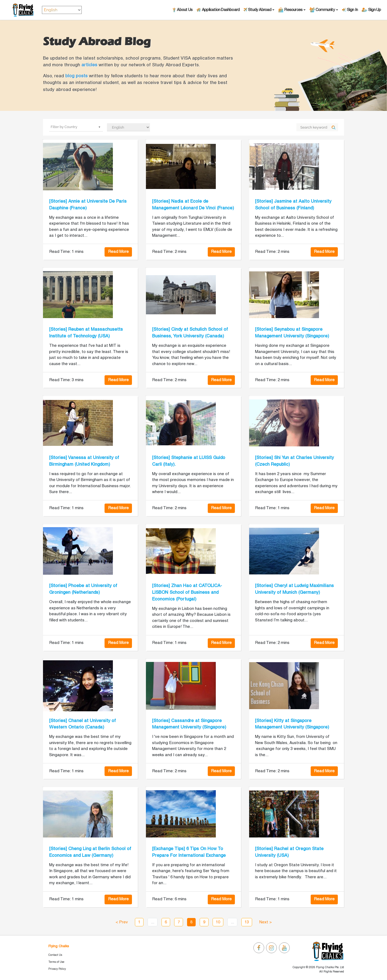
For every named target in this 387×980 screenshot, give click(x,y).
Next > (266, 922)
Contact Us (55, 955)
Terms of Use (56, 962)
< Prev (122, 922)
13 (247, 922)
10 (218, 922)
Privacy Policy (57, 969)
